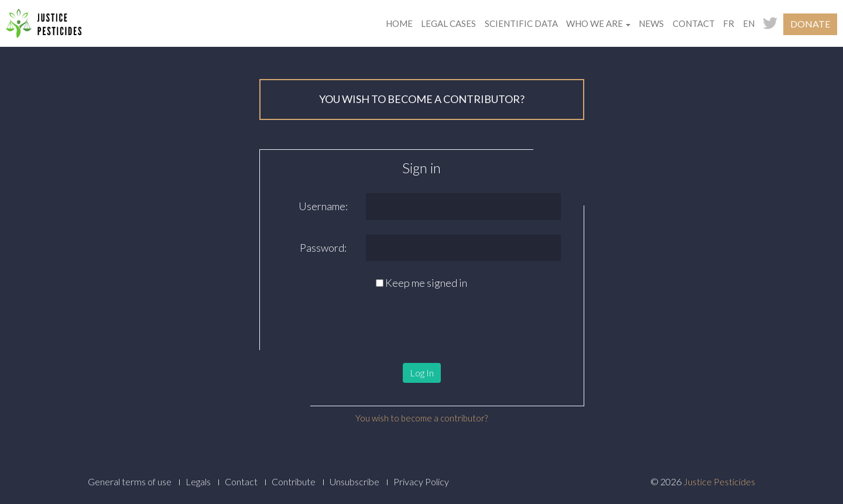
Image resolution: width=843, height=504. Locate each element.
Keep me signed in (426, 283)
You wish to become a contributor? (421, 418)
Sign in (421, 168)
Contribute (294, 481)
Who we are (598, 23)
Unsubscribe (354, 481)
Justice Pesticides (719, 481)
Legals (198, 481)
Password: (323, 248)
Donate (810, 24)
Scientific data (521, 23)
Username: (323, 206)
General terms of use (130, 481)
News (651, 23)
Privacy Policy (421, 481)
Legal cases (448, 23)
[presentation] (339, 320)
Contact (694, 23)
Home (399, 23)
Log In (422, 373)
